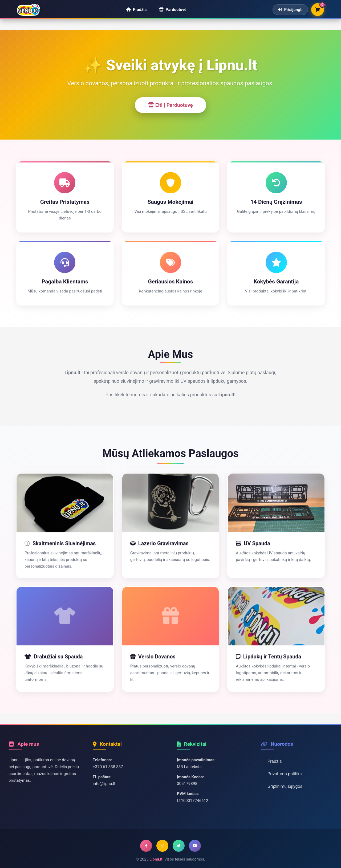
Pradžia (275, 761)
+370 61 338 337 (108, 767)
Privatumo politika (285, 774)
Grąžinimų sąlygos (285, 786)
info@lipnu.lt (104, 784)
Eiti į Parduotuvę (170, 105)
